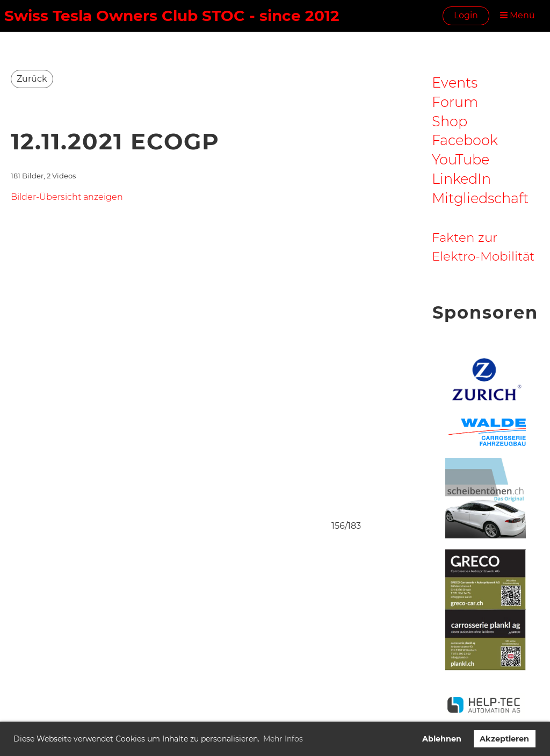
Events (455, 82)
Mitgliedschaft (480, 198)
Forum (455, 102)
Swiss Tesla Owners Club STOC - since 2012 (172, 16)
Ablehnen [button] (442, 739)
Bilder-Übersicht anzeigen (67, 197)
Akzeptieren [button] (504, 739)
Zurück (32, 79)
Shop (450, 121)
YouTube (461, 159)
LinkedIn (461, 179)
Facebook (465, 140)
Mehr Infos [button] (283, 739)
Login (466, 15)
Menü (518, 15)
